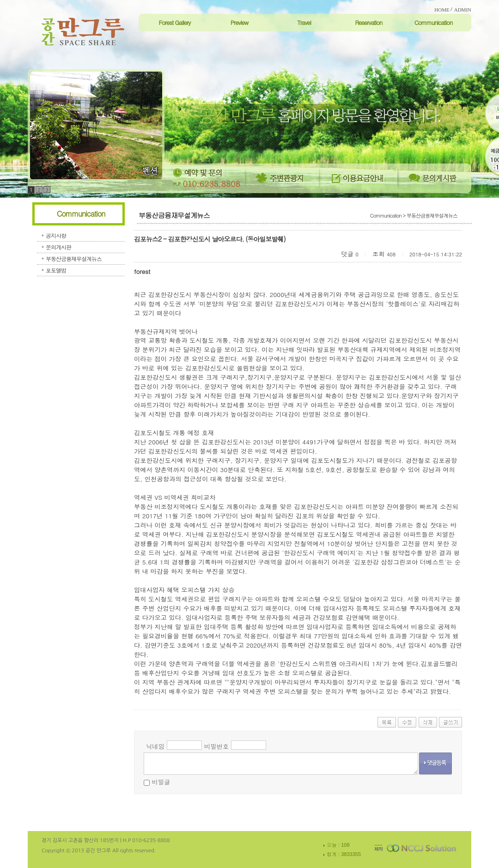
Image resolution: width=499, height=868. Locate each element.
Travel (304, 22)
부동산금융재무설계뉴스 (74, 258)
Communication (434, 22)
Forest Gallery (174, 22)
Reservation (368, 22)
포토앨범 (56, 270)
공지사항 (56, 235)
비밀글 (161, 782)
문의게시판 (58, 247)
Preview (240, 22)
